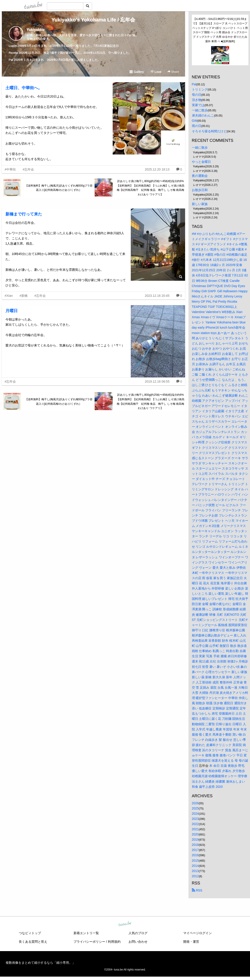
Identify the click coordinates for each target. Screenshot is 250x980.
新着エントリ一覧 (86, 933)
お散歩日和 (200, 190)
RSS (197, 890)
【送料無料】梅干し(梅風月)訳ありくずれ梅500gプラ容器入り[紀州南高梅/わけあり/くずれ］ (59, 188)
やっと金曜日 (201, 162)
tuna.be (125, 924)
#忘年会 (28, 169)
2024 (195, 814)
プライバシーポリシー (89, 942)
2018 (195, 845)
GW (195, 121)
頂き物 (197, 100)
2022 (195, 824)
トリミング (200, 89)
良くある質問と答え (33, 942)
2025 (195, 808)
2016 (195, 855)
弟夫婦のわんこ (203, 115)
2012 (195, 876)
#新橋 (24, 296)
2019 (195, 840)
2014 (195, 866)
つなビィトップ (30, 933)
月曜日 (12, 311)
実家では (198, 105)
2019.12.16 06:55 (157, 381)
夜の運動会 (200, 176)
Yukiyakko (36, 30)
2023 (195, 819)
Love (156, 72)
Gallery (137, 72)
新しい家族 (200, 204)
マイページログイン (198, 933)
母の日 (197, 95)
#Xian (9, 296)
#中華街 (10, 169)
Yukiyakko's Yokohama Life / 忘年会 (93, 20)
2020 (195, 834)
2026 (195, 803)
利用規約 (114, 942)
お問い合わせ (138, 942)
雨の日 (197, 126)
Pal (194, 84)
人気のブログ (138, 933)
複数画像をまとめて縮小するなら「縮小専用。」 (40, 963)
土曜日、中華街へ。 (24, 88)
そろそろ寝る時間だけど (209, 131)
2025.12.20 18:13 (157, 169)
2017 (195, 850)
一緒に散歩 (200, 110)
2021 (195, 829)
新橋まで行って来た (24, 214)
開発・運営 (191, 942)
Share (173, 72)
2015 (195, 861)
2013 (195, 871)
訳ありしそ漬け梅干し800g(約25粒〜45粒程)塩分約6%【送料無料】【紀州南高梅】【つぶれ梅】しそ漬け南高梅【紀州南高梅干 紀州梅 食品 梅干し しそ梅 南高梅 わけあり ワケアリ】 (150, 188)
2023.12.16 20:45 (157, 296)
